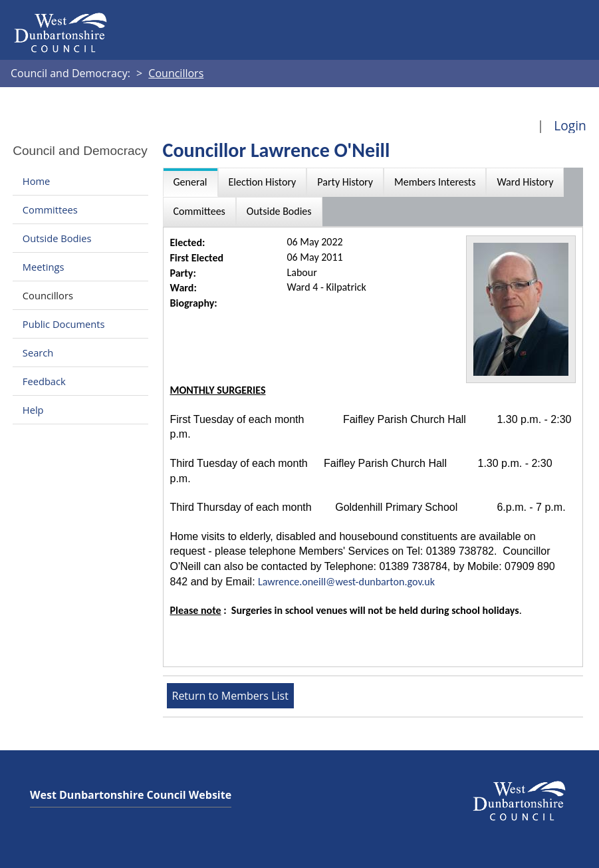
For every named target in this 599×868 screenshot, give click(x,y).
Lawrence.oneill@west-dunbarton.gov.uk (346, 582)
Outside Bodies (57, 238)
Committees (50, 210)
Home (36, 181)
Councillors (48, 295)
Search (38, 353)
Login (570, 125)
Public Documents (64, 324)
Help (33, 410)
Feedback (44, 381)
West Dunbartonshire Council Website (131, 795)
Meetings (44, 267)
